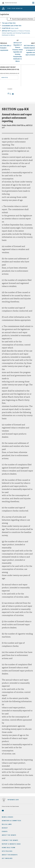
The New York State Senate (11, 3)
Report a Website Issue (11, 844)
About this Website (10, 855)
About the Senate (9, 835)
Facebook (8, 94)
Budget (5, 828)
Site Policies (7, 851)
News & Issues (7, 817)
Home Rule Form (9, 848)
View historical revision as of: (10, 74)
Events (5, 832)
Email (12, 94)
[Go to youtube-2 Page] (3, 811)
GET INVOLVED (7, 858)
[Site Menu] (33, 3)
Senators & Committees (11, 821)
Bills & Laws (7, 824)
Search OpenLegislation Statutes (23, 19)
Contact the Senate (10, 840)
